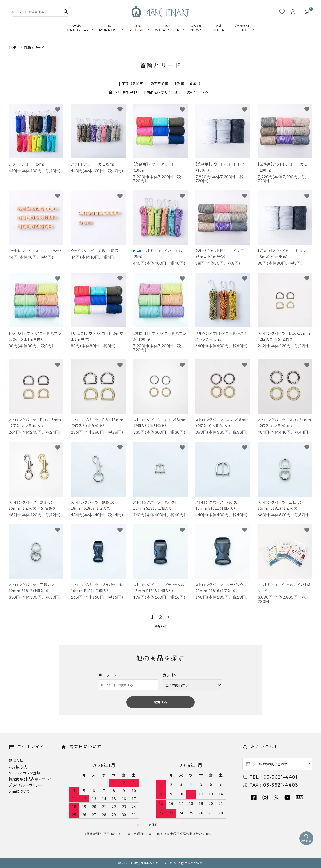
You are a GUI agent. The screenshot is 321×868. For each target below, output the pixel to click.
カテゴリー (172, 675)
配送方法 (16, 761)
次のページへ (197, 92)
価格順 (179, 83)
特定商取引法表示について (30, 779)
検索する (160, 702)
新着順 (195, 83)
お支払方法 (18, 767)
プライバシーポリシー (26, 785)
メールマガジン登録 (24, 773)
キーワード (108, 675)
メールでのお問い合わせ (266, 764)
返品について (19, 791)
